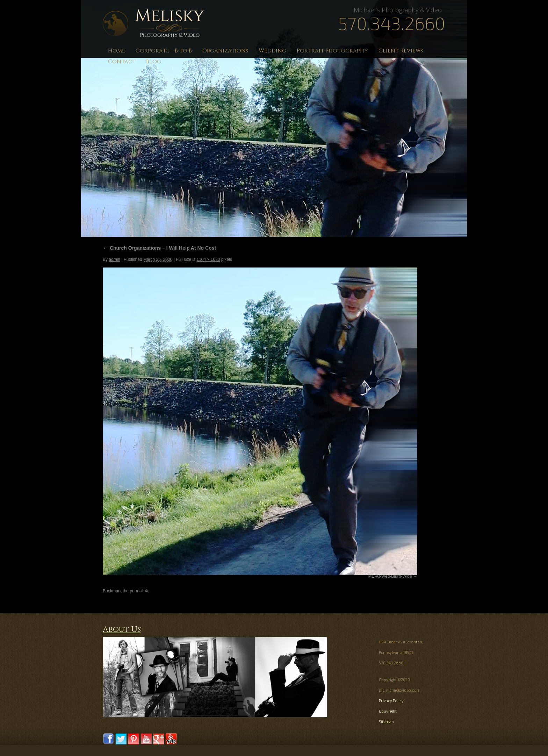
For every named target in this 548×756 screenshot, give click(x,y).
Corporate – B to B (164, 51)
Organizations (225, 51)
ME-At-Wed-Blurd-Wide (390, 576)
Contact (122, 62)
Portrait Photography (332, 51)
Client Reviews (401, 51)
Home (117, 51)
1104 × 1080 (208, 259)
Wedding (272, 51)
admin (114, 259)
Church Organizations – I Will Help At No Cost (159, 248)
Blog (154, 62)
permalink (139, 591)
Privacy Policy (391, 701)
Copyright (388, 711)
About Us (122, 630)
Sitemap (386, 722)
